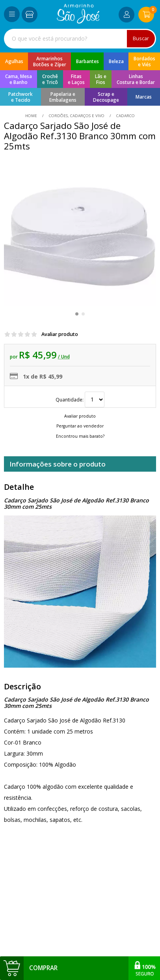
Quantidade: (80, 399)
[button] (77, 314)
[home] (78, 21)
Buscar (141, 38)
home (32, 116)
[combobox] (80, 39)
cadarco (125, 116)
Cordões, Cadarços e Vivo (77, 116)
